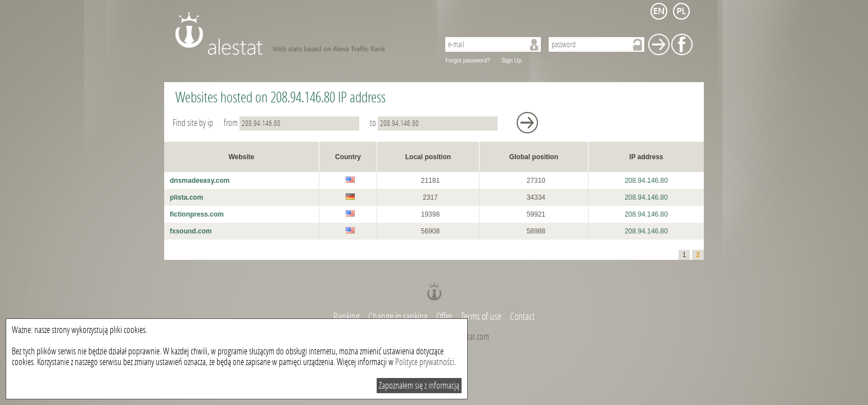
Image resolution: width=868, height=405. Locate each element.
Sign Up (512, 60)
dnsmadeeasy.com (200, 181)
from (292, 123)
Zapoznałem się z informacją (419, 386)
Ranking (347, 317)
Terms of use (481, 317)
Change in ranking (399, 317)
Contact (522, 317)
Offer (444, 317)
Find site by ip (194, 123)
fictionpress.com (197, 214)
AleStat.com (300, 34)
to (435, 123)
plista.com (186, 197)
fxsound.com (191, 231)
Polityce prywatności (425, 362)
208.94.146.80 (646, 181)
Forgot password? (468, 60)
